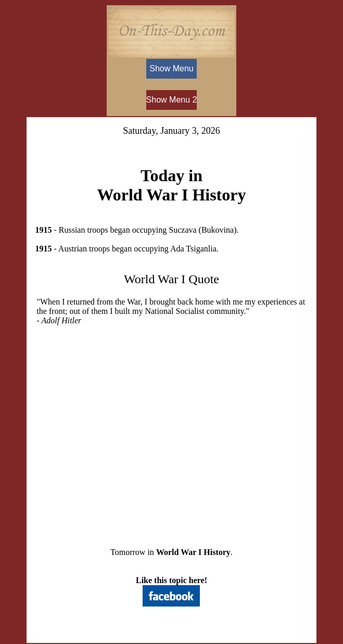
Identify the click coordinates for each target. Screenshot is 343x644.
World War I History (193, 552)
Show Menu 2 (172, 100)
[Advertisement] (171, 428)
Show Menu (171, 68)
